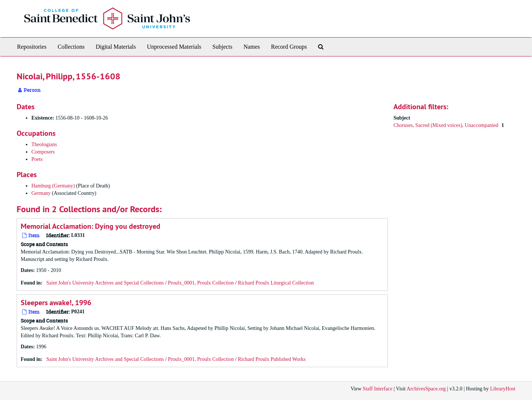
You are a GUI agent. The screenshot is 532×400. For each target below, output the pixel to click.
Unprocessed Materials (174, 47)
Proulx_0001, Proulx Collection (201, 283)
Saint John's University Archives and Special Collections (105, 283)
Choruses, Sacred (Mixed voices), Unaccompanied (446, 125)
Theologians (44, 144)
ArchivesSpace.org (426, 389)
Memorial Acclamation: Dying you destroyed (91, 226)
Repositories (32, 47)
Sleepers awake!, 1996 (56, 303)
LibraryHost (503, 389)
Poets (37, 159)
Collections (71, 47)
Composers (43, 152)
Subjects (222, 47)
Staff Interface (378, 389)
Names (252, 47)
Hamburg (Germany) (53, 186)
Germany (41, 193)
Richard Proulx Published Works (272, 359)
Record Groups (289, 47)
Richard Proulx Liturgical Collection (276, 283)
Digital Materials (116, 47)
